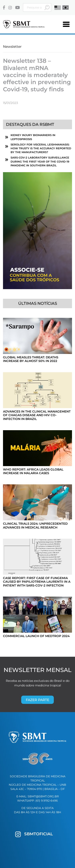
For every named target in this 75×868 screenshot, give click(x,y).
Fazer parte (37, 700)
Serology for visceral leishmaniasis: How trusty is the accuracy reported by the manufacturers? (41, 148)
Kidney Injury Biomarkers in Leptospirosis (33, 137)
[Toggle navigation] (66, 24)
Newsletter (12, 47)
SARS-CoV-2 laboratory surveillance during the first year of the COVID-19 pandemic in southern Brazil (40, 161)
